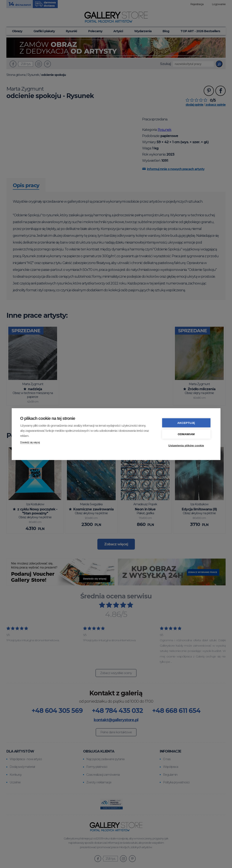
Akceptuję (186, 423)
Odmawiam (186, 434)
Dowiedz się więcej (30, 442)
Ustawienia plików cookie (186, 445)
